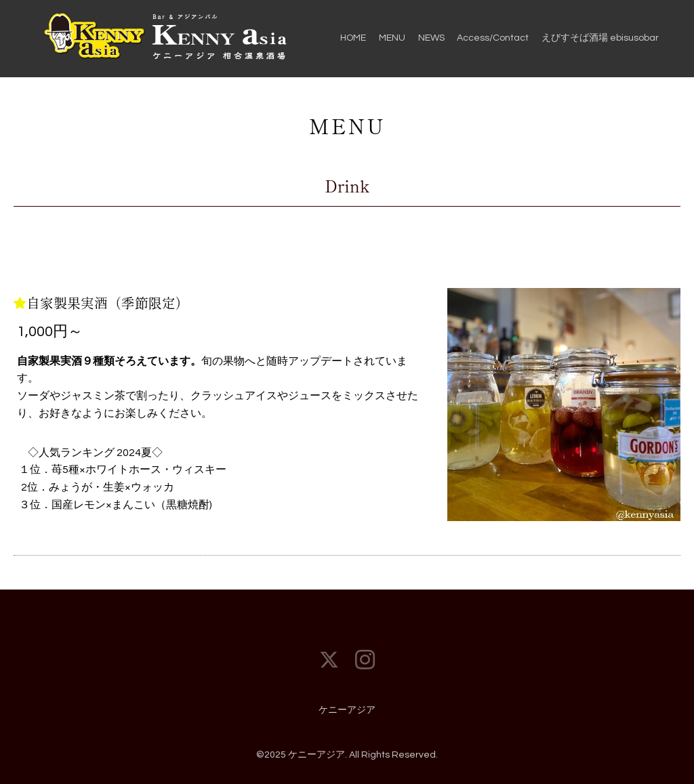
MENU (392, 38)
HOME (353, 38)
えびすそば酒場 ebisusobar (600, 38)
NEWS (431, 38)
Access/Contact (493, 38)
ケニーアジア (347, 710)
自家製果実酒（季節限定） (108, 303)
